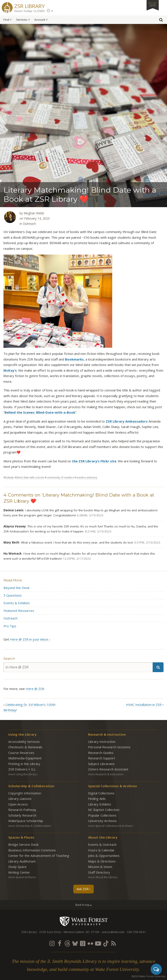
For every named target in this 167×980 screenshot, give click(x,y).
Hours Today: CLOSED (30, 11)
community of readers (60, 477)
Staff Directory (99, 872)
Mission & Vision (100, 867)
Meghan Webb (34, 213)
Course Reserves (21, 753)
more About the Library (103, 877)
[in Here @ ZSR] (78, 667)
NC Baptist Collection (104, 810)
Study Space (17, 867)
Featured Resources (19, 611)
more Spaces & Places (22, 877)
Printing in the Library (24, 764)
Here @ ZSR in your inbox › (30, 639)
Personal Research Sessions (109, 747)
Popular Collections (102, 815)
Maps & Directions (102, 861)
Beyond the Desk (16, 588)
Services (22, 20)
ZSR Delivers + (22, 769)
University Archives (102, 821)
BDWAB (10, 477)
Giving (153, 4)
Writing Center (19, 872)
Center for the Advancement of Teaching (39, 856)
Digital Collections (101, 793)
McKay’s (10, 370)
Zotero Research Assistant (108, 769)
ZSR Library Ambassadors (127, 421)
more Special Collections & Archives (110, 826)
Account (40, 20)
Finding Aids (97, 799)
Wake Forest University (84, 921)
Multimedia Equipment (25, 758)
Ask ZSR (83, 889)
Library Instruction (102, 742)
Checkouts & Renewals (25, 747)
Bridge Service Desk (23, 844)
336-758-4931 (136, 932)
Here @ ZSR (35, 689)
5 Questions (13, 595)
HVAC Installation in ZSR (144, 705)
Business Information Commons (32, 850)
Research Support (102, 758)
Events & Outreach (102, 844)
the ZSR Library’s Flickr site (94, 461)
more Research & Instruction (106, 774)
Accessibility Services (24, 742)
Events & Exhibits (17, 603)
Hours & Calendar (101, 850)
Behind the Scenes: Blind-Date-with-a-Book (40, 412)
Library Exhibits (100, 804)
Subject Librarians (101, 764)
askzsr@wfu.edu (113, 932)
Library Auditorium (22, 861)
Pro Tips (10, 626)
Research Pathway (22, 810)
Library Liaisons (20, 799)
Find (6, 20)
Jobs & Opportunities (104, 856)
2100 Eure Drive (50, 932)
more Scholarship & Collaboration (29, 826)
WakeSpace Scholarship (26, 821)
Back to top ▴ (83, 905)
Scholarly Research (22, 815)
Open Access (18, 804)
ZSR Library (30, 6)
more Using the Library (22, 774)
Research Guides (101, 753)
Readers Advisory (87, 477)
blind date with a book (30, 477)
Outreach (29, 224)
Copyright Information (25, 793)
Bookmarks (74, 359)
